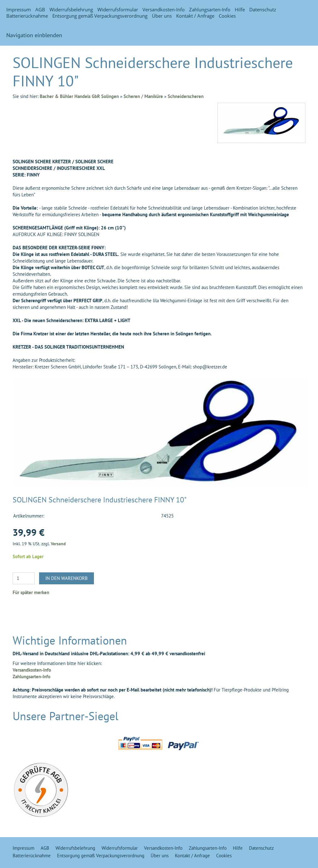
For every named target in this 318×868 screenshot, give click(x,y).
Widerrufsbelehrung (71, 9)
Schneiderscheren (186, 96)
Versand (58, 544)
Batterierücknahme (27, 16)
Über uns (162, 16)
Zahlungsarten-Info (210, 9)
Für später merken (31, 592)
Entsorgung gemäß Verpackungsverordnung (100, 16)
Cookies (227, 16)
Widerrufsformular (118, 9)
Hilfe (240, 9)
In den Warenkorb (66, 578)
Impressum (19, 9)
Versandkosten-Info (164, 9)
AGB (40, 9)
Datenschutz (263, 9)
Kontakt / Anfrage (195, 16)
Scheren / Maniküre (143, 96)
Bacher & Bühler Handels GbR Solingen (79, 96)
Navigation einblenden (34, 35)
